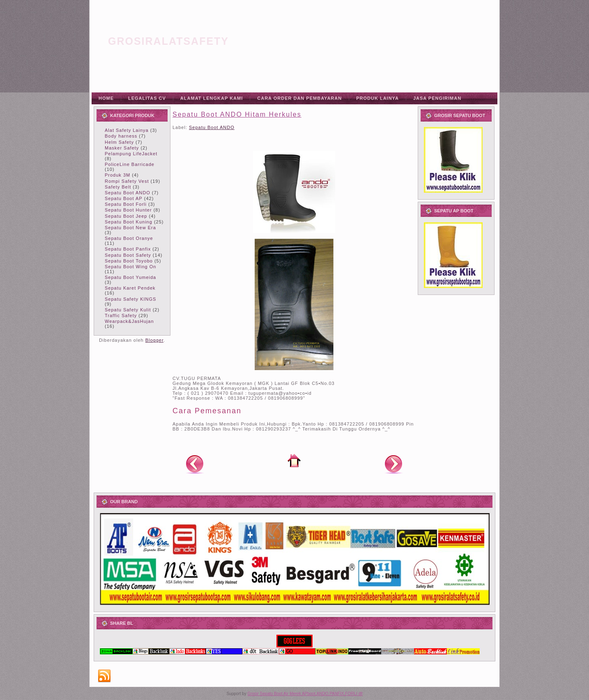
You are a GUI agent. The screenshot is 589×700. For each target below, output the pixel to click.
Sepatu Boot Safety (128, 255)
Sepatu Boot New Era (130, 228)
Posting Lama (393, 464)
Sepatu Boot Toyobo (129, 261)
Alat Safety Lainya (127, 130)
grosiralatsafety (168, 41)
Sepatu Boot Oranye (129, 238)
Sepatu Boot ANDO (128, 193)
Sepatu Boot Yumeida (130, 277)
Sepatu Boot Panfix (128, 249)
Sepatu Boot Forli (126, 204)
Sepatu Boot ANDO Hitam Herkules (237, 114)
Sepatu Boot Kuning (129, 222)
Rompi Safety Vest (127, 181)
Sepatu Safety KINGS (130, 299)
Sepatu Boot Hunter (128, 210)
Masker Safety (122, 148)
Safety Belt (118, 187)
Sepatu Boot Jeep (126, 216)
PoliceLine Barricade (130, 164)
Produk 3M (117, 175)
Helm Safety (119, 142)
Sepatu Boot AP (124, 198)
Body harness (121, 136)
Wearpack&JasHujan (129, 321)
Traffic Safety (121, 315)
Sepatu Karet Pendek (130, 288)
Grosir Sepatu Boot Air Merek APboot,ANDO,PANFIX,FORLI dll (305, 694)
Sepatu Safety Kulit (128, 310)
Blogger (154, 340)
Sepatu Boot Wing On (130, 267)
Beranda (294, 461)
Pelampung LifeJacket (131, 154)
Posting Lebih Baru (195, 464)
